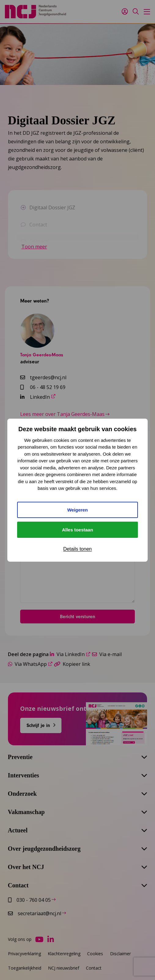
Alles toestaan (78, 530)
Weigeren (77, 510)
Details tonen (77, 549)
